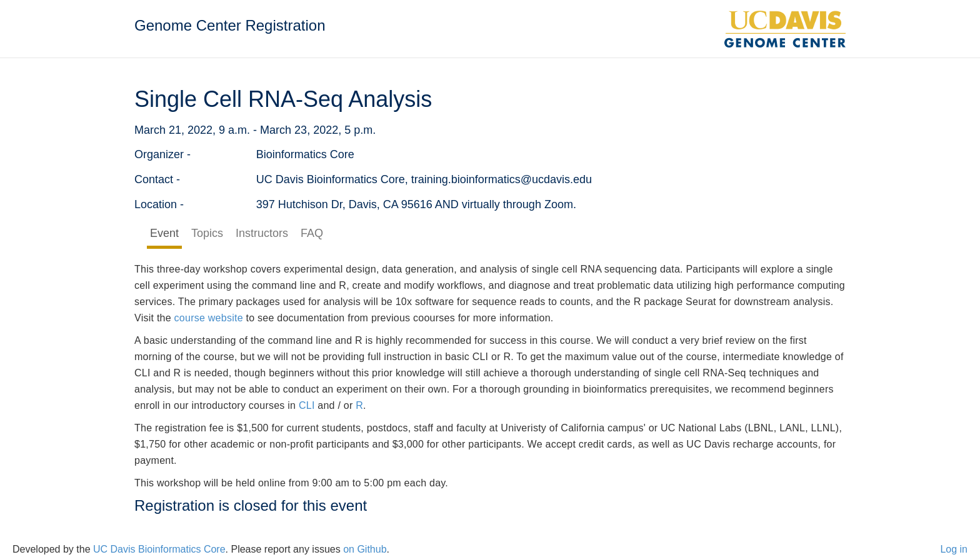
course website (209, 318)
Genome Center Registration (230, 25)
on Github (365, 549)
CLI (307, 405)
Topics (207, 233)
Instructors (262, 233)
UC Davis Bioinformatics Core (159, 549)
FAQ (312, 233)
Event (164, 233)
